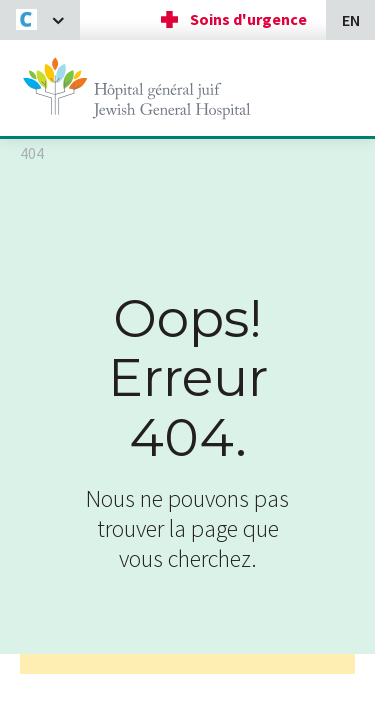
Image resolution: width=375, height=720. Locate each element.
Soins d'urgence (248, 19)
